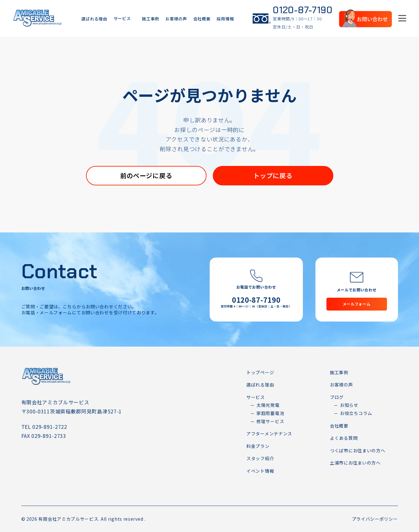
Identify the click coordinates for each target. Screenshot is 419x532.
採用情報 (225, 19)
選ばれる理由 (94, 19)
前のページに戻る (146, 176)
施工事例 (150, 19)
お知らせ (349, 405)
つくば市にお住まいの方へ (357, 450)
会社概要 (202, 19)
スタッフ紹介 (260, 458)
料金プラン (258, 446)
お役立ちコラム (356, 413)
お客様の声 (176, 19)
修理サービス (270, 421)
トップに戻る (273, 176)
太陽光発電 (268, 405)
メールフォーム (357, 304)
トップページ (260, 372)
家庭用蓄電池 (270, 413)
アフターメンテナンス (269, 434)
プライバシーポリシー (375, 519)
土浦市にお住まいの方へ (355, 463)
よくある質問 (344, 438)
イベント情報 (260, 471)
